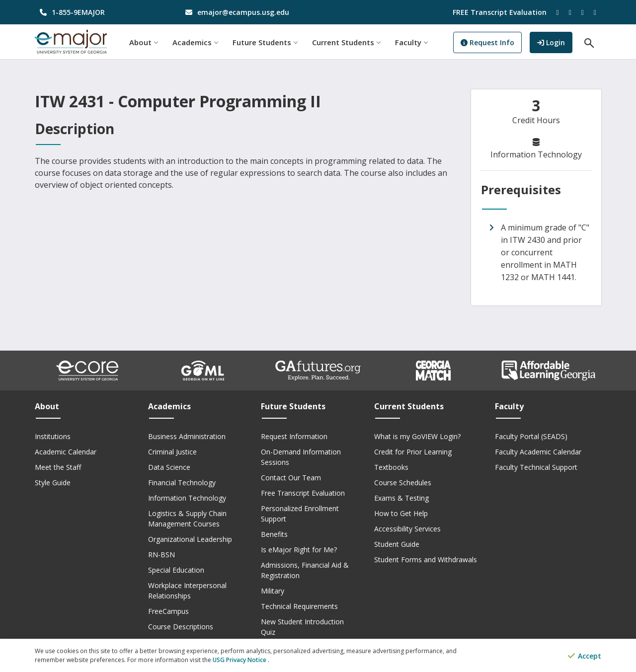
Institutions (53, 436)
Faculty (411, 42)
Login (555, 41)
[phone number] (100, 12)
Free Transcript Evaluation (303, 493)
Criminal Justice (172, 452)
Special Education (176, 570)
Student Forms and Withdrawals (426, 560)
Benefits (274, 534)
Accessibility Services (407, 529)
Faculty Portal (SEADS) (531, 436)
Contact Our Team (291, 478)
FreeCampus (168, 611)
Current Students (346, 42)
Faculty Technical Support (536, 467)
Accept (585, 656)
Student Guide (397, 544)
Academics (195, 42)
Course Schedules (403, 483)
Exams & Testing (401, 498)
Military (273, 591)
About (143, 42)
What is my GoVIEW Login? (417, 436)
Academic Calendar (66, 452)
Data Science (169, 467)
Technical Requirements (299, 606)
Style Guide (53, 483)
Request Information (294, 436)
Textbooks (391, 467)
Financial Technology (182, 483)
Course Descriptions (181, 627)
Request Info (487, 42)
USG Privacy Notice (240, 660)
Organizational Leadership (190, 539)
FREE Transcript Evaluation (500, 12)
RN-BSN (161, 555)
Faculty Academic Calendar (538, 452)
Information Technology (187, 498)
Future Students (265, 42)
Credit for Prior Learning (413, 452)
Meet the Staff (58, 467)
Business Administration (187, 436)
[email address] (246, 12)
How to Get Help (401, 513)
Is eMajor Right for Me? (299, 550)
